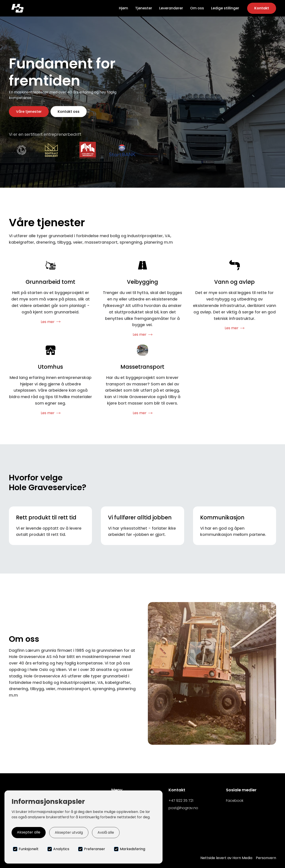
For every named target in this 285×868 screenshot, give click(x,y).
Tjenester (144, 8)
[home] (17, 8)
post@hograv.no (183, 808)
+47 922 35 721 (181, 801)
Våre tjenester (29, 112)
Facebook (235, 801)
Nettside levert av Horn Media (226, 858)
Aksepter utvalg (69, 832)
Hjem (123, 8)
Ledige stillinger (225, 8)
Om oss (197, 8)
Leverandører (171, 8)
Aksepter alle (29, 832)
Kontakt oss (69, 112)
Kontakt (262, 8)
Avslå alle (106, 832)
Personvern (266, 858)
